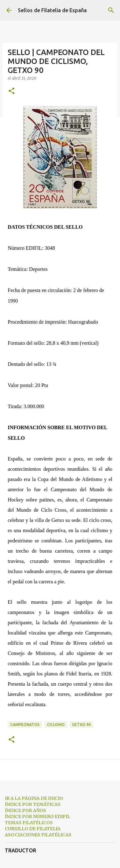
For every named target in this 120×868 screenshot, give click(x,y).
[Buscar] (111, 10)
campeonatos (25, 725)
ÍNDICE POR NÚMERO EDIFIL (37, 817)
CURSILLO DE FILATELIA (33, 829)
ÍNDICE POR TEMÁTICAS (33, 804)
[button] (12, 91)
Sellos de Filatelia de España (52, 10)
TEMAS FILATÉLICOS (29, 823)
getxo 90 (81, 725)
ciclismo (56, 725)
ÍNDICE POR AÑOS (25, 810)
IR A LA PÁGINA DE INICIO (34, 798)
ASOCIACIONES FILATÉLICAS (38, 835)
